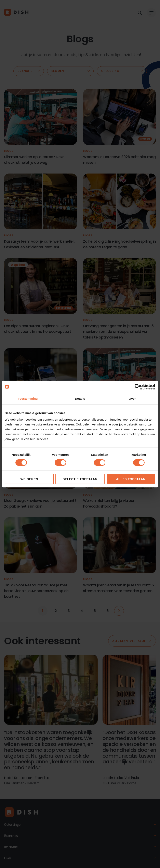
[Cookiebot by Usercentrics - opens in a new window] (138, 387)
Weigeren (29, 479)
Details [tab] (80, 399)
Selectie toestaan (80, 479)
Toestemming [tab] (28, 399)
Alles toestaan (131, 479)
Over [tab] (132, 399)
